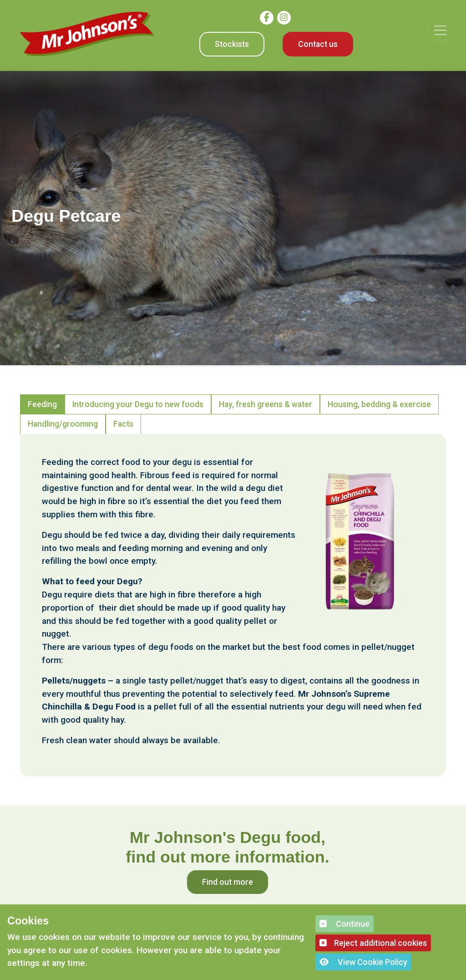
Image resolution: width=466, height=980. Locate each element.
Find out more (228, 882)
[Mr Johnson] (87, 34)
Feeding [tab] (42, 404)
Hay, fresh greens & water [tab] (266, 404)
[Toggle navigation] (440, 30)
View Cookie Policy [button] (363, 962)
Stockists (232, 44)
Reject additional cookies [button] (373, 943)
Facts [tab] (123, 424)
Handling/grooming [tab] (63, 424)
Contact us (318, 44)
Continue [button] (344, 924)
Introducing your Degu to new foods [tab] (138, 404)
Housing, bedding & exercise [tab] (379, 404)
